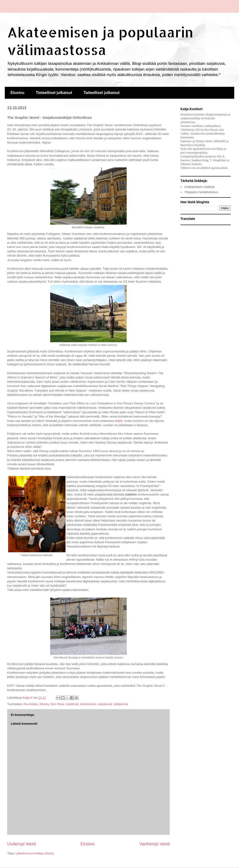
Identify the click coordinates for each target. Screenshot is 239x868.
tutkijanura (121, 704)
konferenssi (88, 704)
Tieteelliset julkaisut (54, 93)
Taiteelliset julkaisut (102, 93)
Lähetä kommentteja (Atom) (35, 853)
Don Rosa (57, 704)
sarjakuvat (105, 704)
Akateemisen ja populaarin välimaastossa (100, 41)
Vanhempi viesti (155, 844)
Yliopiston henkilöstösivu (201, 192)
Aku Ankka (30, 704)
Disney (44, 704)
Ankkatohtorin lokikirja (199, 187)
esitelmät (72, 704)
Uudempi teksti (22, 844)
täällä (119, 421)
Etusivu (17, 93)
